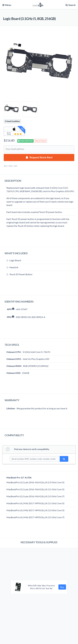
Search (70, 5)
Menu (7, 5)
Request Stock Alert (41, 157)
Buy (62, 587)
